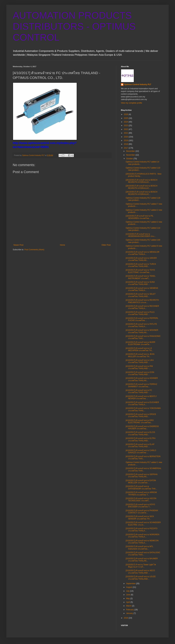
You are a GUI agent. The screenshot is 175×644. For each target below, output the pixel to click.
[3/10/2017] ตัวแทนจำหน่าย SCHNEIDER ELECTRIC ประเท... (143, 524)
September (131, 584)
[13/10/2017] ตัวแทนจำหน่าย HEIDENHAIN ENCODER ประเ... (141, 235)
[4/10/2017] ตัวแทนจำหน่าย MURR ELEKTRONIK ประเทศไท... (140, 343)
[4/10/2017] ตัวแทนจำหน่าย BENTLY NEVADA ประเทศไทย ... (141, 397)
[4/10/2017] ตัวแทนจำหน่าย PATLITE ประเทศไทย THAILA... (141, 325)
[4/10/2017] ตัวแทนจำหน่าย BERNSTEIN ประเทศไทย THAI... (143, 458)
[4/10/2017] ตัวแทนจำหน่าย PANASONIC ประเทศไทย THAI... (143, 337)
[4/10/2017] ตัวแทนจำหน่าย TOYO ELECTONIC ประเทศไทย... (140, 271)
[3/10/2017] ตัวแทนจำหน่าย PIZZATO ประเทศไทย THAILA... (142, 530)
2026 (126, 114)
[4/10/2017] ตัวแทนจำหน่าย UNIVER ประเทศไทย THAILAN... (141, 259)
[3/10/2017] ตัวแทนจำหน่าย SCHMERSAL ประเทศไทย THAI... (143, 469)
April (128, 602)
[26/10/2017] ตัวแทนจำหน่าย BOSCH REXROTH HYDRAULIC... (142, 181)
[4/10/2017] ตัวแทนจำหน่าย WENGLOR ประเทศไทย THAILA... (143, 253)
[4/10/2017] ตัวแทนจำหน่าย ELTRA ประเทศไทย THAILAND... (141, 439)
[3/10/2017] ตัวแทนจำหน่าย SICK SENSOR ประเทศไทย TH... (140, 518)
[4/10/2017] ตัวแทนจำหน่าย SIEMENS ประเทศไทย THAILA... (142, 289)
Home (63, 245)
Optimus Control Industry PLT (138, 84)
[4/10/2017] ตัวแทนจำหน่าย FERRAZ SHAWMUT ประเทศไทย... (141, 385)
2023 (126, 126)
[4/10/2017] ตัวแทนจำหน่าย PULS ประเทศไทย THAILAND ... (140, 313)
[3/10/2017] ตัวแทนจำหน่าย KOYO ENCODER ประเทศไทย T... (140, 506)
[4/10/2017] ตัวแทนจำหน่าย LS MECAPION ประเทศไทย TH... (139, 349)
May (128, 598)
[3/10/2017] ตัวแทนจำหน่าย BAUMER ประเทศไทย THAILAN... (142, 560)
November (131, 155)
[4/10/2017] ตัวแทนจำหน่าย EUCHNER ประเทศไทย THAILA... (142, 403)
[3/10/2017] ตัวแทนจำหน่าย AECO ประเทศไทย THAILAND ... (140, 572)
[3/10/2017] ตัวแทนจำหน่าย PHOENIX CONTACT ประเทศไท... (142, 512)
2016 (126, 618)
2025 (126, 118)
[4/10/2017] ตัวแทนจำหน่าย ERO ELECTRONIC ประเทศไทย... (140, 421)
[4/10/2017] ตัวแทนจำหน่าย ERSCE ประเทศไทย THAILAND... (141, 415)
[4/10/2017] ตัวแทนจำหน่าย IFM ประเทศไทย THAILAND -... (139, 367)
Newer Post (18, 245)
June (128, 595)
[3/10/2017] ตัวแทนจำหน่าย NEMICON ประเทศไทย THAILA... (142, 542)
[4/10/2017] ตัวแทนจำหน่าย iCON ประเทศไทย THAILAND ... (140, 373)
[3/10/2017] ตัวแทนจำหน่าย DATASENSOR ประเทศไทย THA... (141, 487)
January (130, 613)
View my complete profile (131, 103)
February (130, 610)
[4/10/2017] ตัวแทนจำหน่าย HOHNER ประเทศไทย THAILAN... (142, 379)
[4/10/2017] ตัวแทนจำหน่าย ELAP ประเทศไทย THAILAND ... (140, 445)
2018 (126, 144)
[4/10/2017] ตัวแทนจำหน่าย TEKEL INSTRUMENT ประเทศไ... (141, 277)
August (129, 587)
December (131, 151)
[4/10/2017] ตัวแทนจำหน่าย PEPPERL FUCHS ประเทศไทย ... (142, 319)
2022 (126, 129)
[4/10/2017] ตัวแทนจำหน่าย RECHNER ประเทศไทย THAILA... (142, 307)
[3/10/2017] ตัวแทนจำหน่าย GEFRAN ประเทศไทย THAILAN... (142, 476)
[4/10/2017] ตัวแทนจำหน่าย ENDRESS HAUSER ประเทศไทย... (142, 427)
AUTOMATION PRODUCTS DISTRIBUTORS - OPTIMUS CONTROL (74, 26)
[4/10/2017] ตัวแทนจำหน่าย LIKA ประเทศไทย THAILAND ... (140, 361)
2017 (126, 148)
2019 (126, 140)
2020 (126, 137)
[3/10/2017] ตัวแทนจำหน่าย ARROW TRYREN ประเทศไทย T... (141, 493)
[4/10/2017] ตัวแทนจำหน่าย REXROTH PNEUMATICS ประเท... (142, 301)
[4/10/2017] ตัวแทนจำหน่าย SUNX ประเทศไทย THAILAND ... (140, 283)
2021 (126, 133)
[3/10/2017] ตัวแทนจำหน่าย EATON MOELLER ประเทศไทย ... (141, 482)
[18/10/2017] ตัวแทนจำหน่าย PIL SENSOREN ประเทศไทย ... (140, 217)
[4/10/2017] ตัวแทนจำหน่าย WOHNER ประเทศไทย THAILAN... (142, 331)
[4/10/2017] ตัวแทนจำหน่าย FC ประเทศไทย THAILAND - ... (139, 391)
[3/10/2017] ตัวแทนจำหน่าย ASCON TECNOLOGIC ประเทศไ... (141, 500)
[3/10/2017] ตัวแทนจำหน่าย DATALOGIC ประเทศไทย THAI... (143, 554)
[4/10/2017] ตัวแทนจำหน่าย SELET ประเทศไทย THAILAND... (141, 295)
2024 (126, 122)
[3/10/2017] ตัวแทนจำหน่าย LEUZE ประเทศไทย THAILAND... (141, 578)
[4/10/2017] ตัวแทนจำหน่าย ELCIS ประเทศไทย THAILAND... (140, 433)
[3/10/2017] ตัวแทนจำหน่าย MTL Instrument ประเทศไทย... (139, 548)
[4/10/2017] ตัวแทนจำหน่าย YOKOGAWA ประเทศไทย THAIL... (143, 409)
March (129, 606)
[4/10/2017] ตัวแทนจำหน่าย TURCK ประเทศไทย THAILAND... (141, 265)
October (130, 159)
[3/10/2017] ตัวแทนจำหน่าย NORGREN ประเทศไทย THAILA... (142, 536)
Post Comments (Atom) (34, 250)
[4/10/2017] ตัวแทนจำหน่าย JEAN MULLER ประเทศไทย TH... (140, 355)
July (128, 591)
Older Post (106, 245)
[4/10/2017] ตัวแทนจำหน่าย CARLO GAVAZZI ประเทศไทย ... (141, 451)
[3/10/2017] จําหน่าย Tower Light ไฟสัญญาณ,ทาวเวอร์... (141, 566)
